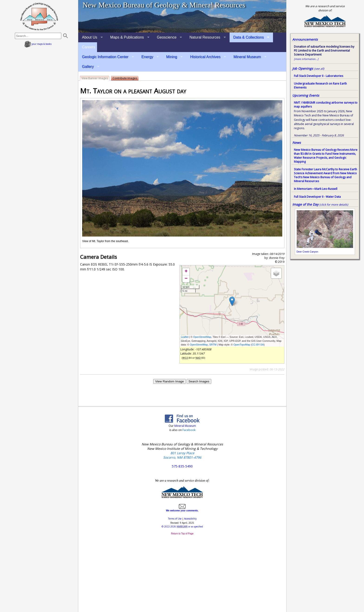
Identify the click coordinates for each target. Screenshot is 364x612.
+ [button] (186, 272)
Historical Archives (205, 57)
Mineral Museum (247, 57)
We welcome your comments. (182, 509)
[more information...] (306, 59)
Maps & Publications (127, 37)
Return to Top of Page (182, 534)
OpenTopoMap (242, 345)
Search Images (199, 381)
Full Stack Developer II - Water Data (317, 197)
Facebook (189, 430)
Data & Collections (249, 37)
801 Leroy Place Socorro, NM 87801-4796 (182, 455)
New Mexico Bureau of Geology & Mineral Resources (164, 5)
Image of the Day (305, 204)
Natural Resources (205, 37)
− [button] (186, 279)
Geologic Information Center (105, 57)
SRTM (213, 345)
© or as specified (182, 526)
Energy (147, 57)
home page (39, 16)
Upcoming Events (306, 95)
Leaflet (185, 337)
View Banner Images (95, 78)
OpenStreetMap (202, 337)
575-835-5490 (182, 466)
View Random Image (169, 381)
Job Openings (308, 68)
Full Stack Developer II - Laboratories (318, 76)
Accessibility (190, 519)
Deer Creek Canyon (307, 252)
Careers (89, 47)
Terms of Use (175, 519)
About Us (90, 37)
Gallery (88, 67)
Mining (172, 57)
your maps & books (38, 44)
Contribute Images (125, 78)
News (297, 143)
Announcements (305, 39)
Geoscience (167, 37)
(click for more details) (334, 205)
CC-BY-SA (258, 345)
